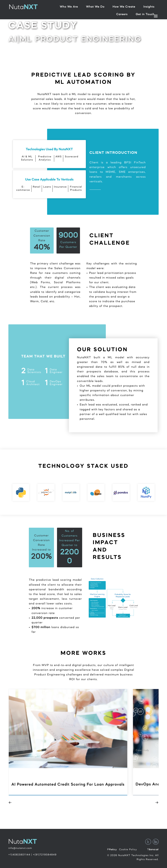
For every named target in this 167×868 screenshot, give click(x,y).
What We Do (95, 7)
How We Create (124, 7)
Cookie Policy (128, 850)
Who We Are (69, 7)
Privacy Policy (112, 850)
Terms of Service (153, 850)
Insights (149, 7)
